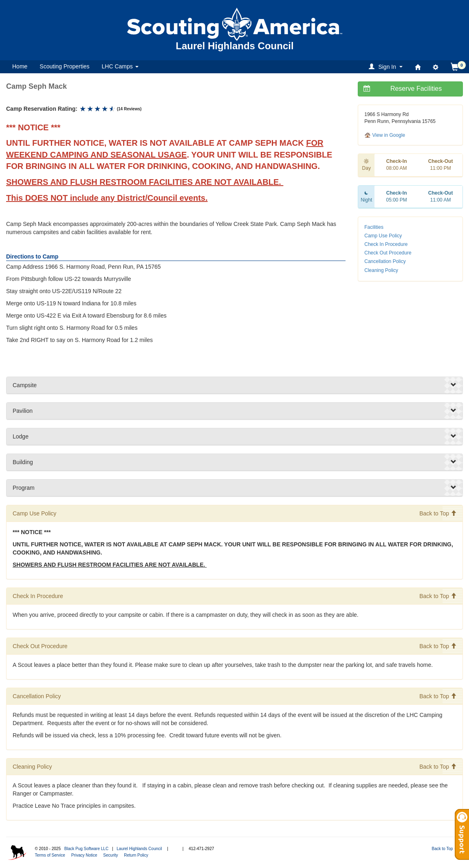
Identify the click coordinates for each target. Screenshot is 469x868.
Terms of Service (50, 855)
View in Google (385, 135)
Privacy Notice (84, 855)
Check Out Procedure (388, 253)
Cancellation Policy (385, 261)
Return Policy (136, 855)
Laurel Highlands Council (139, 849)
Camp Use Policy (383, 236)
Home (20, 66)
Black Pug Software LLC (86, 849)
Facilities (374, 227)
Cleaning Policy (381, 270)
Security (110, 855)
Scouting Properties (64, 66)
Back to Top (438, 513)
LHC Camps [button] (120, 66)
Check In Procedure (386, 244)
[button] (387, 67)
